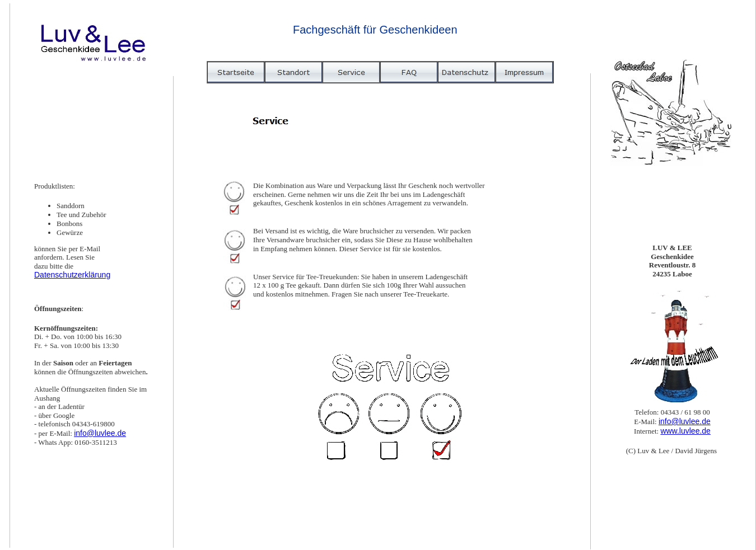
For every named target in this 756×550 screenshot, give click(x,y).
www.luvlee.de (685, 431)
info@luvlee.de (100, 433)
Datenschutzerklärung (72, 275)
